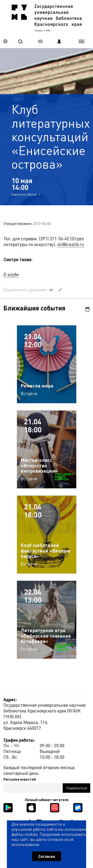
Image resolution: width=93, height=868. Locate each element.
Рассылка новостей (20, 779)
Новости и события (24, 194)
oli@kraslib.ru (71, 244)
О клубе (11, 274)
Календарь (87, 309)
